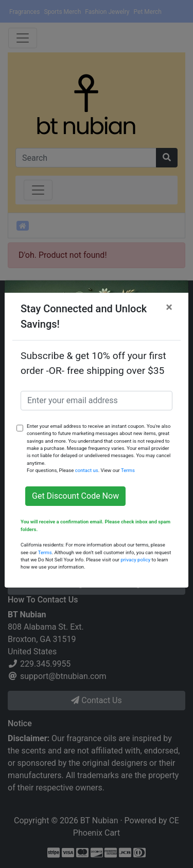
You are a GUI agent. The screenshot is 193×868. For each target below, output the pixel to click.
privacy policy (135, 560)
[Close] (169, 307)
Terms (128, 470)
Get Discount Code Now (75, 496)
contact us (87, 470)
